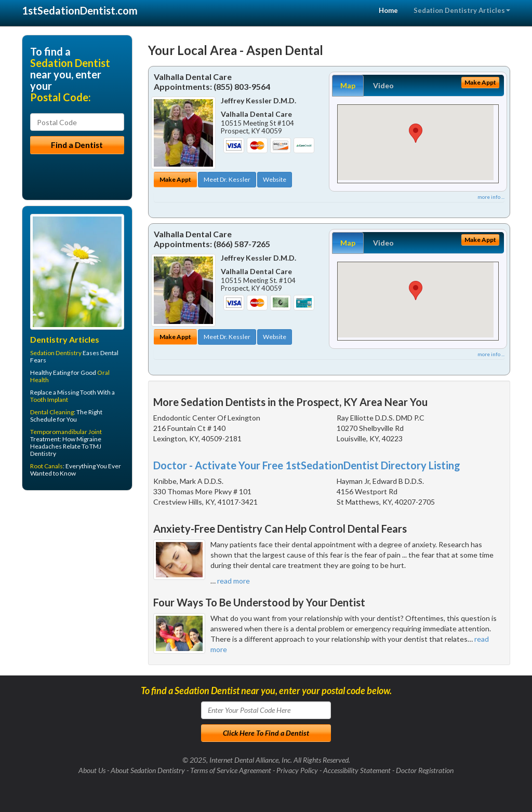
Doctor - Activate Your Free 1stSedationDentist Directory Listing (307, 465)
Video (383, 85)
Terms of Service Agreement (231, 770)
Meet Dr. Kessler (227, 179)
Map (348, 85)
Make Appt (175, 179)
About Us (92, 770)
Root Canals (46, 466)
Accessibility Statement (357, 770)
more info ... (491, 197)
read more (234, 581)
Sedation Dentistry (56, 353)
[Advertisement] (75, 579)
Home (388, 10)
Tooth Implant (49, 400)
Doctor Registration (425, 770)
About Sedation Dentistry (148, 770)
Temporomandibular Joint (66, 432)
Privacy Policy (297, 770)
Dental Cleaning (52, 412)
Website (275, 179)
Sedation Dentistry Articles (462, 10)
